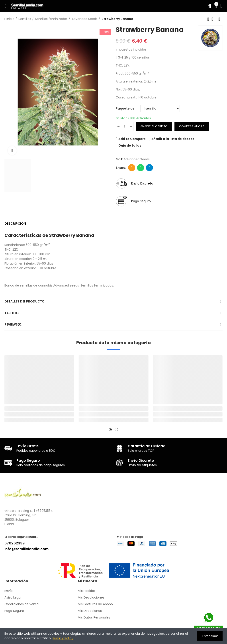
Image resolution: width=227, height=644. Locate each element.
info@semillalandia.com (26, 549)
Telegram (150, 168)
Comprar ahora (192, 126)
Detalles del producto (24, 301)
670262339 (15, 543)
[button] (111, 429)
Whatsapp (141, 168)
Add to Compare (132, 139)
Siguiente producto (219, 19)
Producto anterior (208, 19)
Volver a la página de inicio (214, 19)
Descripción (15, 224)
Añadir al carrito (154, 126)
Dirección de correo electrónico (132, 168)
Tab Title (12, 313)
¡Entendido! (210, 636)
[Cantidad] (125, 126)
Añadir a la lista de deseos (173, 139)
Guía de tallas (130, 145)
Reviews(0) (14, 324)
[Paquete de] (160, 108)
